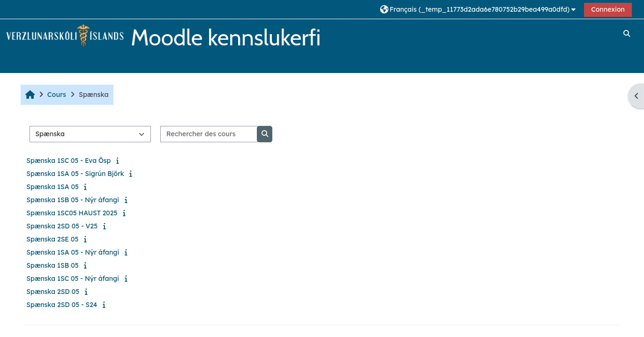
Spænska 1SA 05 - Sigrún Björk (75, 174)
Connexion (608, 9)
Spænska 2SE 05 (52, 239)
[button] (479, 9)
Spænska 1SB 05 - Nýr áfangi (73, 200)
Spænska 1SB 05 (52, 265)
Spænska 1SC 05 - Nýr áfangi (73, 278)
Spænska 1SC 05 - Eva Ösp (68, 161)
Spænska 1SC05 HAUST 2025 (72, 213)
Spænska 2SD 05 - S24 (62, 305)
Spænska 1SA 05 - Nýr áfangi (73, 252)
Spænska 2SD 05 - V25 (62, 226)
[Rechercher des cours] (209, 134)
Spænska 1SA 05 (52, 187)
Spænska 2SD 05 (53, 292)
